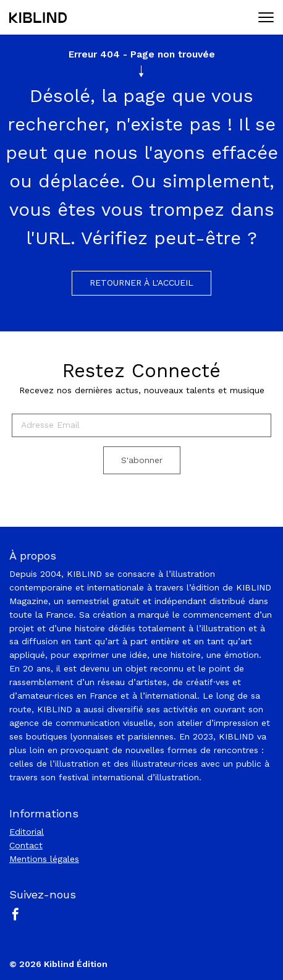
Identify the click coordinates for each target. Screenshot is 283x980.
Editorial (27, 832)
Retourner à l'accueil (141, 283)
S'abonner (142, 460)
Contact (26, 845)
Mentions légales (44, 859)
